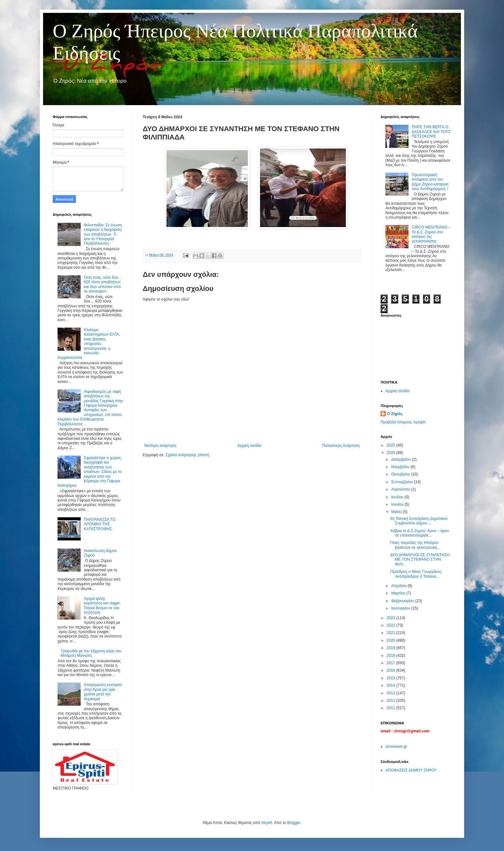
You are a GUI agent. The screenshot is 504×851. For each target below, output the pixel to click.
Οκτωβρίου (401, 474)
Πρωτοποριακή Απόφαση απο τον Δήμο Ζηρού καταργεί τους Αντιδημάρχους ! (430, 182)
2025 (392, 445)
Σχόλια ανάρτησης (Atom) (187, 455)
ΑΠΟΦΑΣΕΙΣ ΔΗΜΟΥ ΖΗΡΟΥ (411, 770)
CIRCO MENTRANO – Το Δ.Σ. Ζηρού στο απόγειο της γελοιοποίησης (431, 234)
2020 (392, 640)
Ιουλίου (398, 497)
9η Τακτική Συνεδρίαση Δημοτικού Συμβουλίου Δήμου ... (419, 521)
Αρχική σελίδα (249, 446)
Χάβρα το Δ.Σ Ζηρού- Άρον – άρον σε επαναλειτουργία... (420, 533)
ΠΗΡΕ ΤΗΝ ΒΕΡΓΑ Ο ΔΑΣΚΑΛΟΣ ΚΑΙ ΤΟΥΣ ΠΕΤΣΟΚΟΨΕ (431, 132)
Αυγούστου (401, 489)
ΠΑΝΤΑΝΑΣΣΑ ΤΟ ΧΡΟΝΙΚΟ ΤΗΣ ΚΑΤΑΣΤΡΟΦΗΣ (100, 524)
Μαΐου (397, 512)
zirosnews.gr (396, 747)
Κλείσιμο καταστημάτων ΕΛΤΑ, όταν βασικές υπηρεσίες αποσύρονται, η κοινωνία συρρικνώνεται (89, 344)
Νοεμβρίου (401, 467)
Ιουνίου (398, 504)
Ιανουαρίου (401, 608)
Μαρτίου (399, 593)
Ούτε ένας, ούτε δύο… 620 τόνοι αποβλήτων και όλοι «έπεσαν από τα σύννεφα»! (103, 284)
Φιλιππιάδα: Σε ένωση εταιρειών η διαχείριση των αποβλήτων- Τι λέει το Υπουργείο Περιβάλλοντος (103, 234)
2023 (392, 618)
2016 (392, 670)
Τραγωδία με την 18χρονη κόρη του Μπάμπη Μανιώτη (91, 653)
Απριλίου (399, 586)
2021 (392, 633)
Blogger (294, 823)
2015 (392, 678)
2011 (392, 708)
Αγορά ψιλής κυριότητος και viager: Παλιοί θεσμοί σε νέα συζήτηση (102, 606)
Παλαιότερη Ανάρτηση (341, 446)
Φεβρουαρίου (403, 601)
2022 (392, 625)
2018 (392, 656)
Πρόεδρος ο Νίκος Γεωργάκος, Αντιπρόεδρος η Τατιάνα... (416, 574)
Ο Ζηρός (395, 414)
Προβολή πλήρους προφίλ (403, 422)
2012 (392, 701)
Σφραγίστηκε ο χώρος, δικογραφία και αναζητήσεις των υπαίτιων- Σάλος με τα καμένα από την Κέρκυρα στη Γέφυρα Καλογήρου (90, 472)
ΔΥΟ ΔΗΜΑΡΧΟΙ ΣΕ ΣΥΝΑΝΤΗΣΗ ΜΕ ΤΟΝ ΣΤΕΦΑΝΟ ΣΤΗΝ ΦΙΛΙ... (420, 560)
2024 (392, 453)
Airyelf (266, 823)
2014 (392, 685)
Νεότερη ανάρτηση (160, 446)
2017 (392, 663)
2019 (392, 648)
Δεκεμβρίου (402, 459)
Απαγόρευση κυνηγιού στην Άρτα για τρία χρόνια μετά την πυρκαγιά (103, 692)
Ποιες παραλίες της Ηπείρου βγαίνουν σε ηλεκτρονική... (415, 545)
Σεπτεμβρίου (403, 482)
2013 (392, 693)
